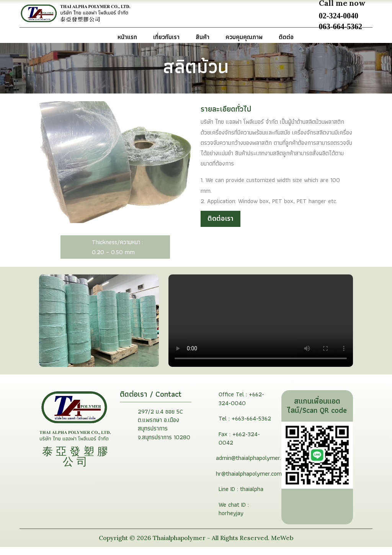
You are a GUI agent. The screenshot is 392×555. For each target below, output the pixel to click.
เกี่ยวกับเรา (166, 38)
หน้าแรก (127, 38)
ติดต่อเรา (220, 226)
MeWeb (282, 545)
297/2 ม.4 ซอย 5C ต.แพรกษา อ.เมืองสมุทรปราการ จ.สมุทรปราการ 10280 (164, 432)
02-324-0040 (339, 16)
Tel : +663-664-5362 (245, 426)
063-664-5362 (341, 26)
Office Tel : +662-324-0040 (241, 406)
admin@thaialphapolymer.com (254, 466)
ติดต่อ (286, 38)
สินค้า (203, 38)
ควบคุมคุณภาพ (244, 38)
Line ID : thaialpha (241, 497)
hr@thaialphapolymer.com (249, 481)
